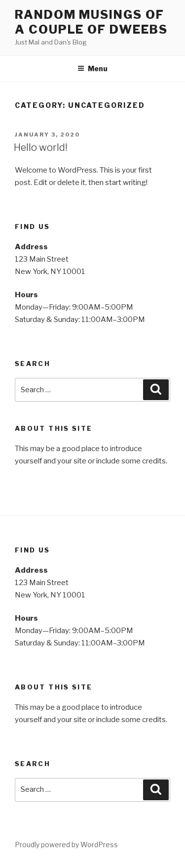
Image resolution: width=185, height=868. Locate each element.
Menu (92, 69)
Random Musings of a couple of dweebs (91, 22)
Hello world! (41, 147)
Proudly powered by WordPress (66, 845)
